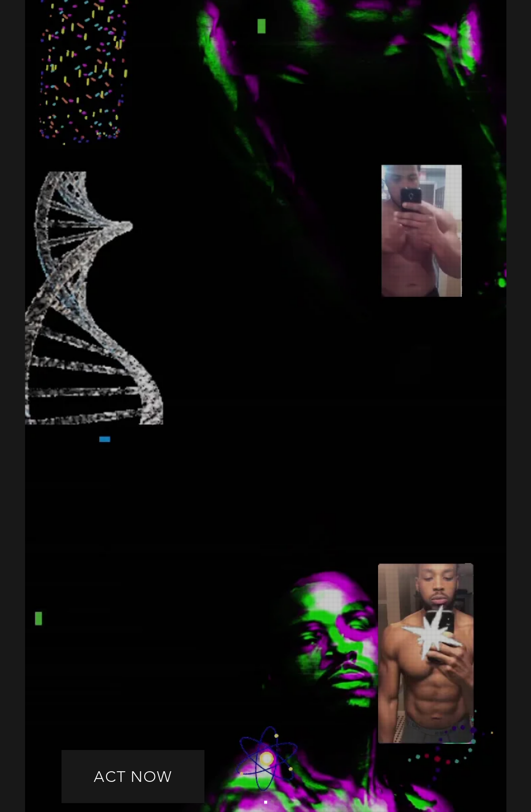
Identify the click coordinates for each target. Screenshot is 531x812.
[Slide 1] (266, 802)
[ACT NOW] (133, 777)
